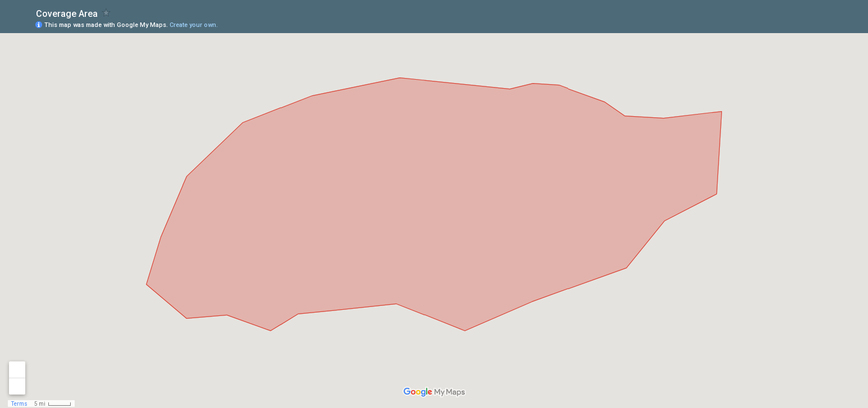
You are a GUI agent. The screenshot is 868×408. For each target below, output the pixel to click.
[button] (815, 24)
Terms (19, 404)
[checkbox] (106, 13)
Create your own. (194, 25)
